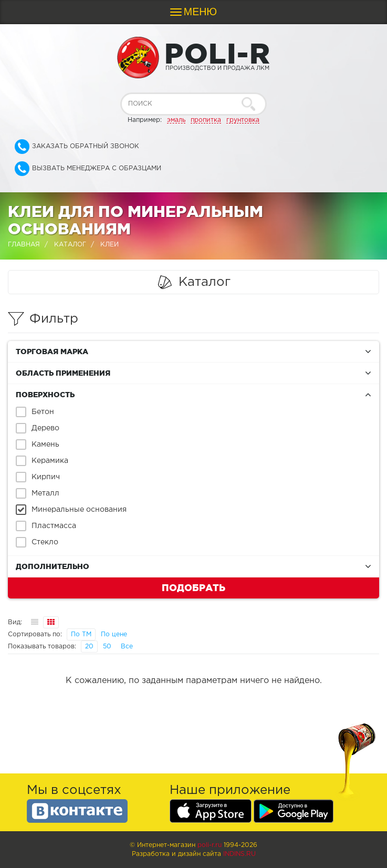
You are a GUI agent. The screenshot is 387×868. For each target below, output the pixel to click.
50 (107, 647)
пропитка (206, 120)
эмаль (176, 120)
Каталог (70, 245)
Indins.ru (239, 854)
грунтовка (243, 120)
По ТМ (81, 634)
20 (89, 647)
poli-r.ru (210, 845)
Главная (24, 245)
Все (127, 647)
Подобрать (194, 587)
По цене (114, 634)
